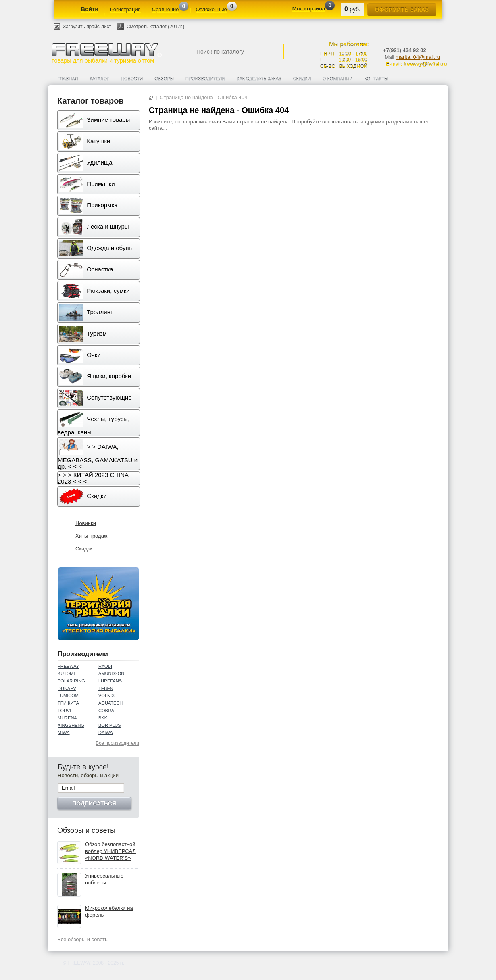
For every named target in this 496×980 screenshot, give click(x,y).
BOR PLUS (110, 725)
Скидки (302, 79)
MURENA (67, 718)
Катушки (85, 142)
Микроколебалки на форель (109, 911)
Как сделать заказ (259, 79)
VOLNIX (106, 696)
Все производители (117, 743)
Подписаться (94, 803)
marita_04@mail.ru (418, 57)
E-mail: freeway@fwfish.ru (416, 64)
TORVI (64, 711)
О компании (338, 79)
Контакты (376, 79)
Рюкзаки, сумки (95, 291)
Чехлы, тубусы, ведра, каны (94, 423)
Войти (90, 9)
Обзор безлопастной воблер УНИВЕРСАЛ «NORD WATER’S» (110, 851)
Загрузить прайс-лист (87, 27)
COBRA (106, 711)
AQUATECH (110, 703)
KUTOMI (66, 673)
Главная (68, 79)
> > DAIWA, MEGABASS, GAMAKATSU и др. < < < (98, 455)
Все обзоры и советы (83, 939)
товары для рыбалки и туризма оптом (106, 53)
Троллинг (86, 313)
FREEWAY (68, 666)
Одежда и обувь (96, 248)
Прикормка (89, 206)
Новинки (86, 523)
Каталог (99, 79)
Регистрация (125, 9)
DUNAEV (67, 688)
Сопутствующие (96, 398)
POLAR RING (71, 681)
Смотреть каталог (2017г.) (155, 27)
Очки (80, 355)
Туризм (83, 334)
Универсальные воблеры (104, 879)
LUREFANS (110, 681)
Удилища (86, 163)
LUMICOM (68, 696)
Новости (132, 79)
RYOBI (105, 666)
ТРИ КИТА (68, 703)
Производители (205, 79)
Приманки (87, 184)
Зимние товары (95, 120)
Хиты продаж (92, 536)
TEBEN (106, 688)
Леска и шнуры (94, 227)
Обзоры (164, 79)
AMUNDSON (111, 673)
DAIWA (106, 732)
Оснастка (86, 270)
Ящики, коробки (95, 377)
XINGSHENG (71, 725)
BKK (103, 718)
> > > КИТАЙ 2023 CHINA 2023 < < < (93, 478)
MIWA (64, 732)
